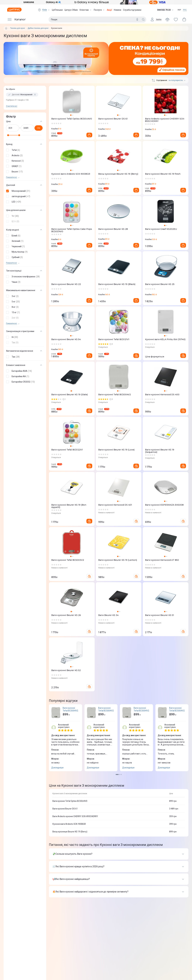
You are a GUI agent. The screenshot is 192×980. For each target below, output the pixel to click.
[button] (24, 150)
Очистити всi (12, 106)
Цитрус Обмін (71, 10)
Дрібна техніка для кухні (38, 28)
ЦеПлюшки (57, 10)
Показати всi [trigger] (11, 177)
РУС (185, 10)
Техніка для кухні (18, 28)
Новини (118, 10)
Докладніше (57, 768)
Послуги (99, 10)
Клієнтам (86, 10)
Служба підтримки (132, 10)
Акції (109, 10)
